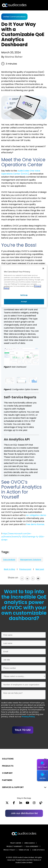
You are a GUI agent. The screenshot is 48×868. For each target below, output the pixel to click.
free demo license (35, 524)
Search (35, 5)
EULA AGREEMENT (32, 846)
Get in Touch (43, 767)
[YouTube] (27, 804)
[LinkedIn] (21, 804)
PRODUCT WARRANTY (15, 846)
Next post (40, 569)
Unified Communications (14, 17)
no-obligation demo (36, 515)
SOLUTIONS (8, 759)
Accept (24, 301)
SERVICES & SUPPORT (13, 787)
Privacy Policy (28, 717)
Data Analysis (9, 560)
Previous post (25, 569)
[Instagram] (34, 804)
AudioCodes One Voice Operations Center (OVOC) (21, 172)
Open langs (39, 5)
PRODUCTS (8, 766)
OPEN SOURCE (30, 843)
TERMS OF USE (24, 850)
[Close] (43, 268)
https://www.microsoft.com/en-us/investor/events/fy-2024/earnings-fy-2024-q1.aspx (23, 537)
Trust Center (16, 843)
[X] (7, 804)
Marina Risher (13, 57)
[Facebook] (14, 804)
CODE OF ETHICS (38, 850)
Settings (24, 295)
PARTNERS (7, 780)
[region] (24, 286)
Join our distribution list (24, 813)
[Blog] (41, 804)
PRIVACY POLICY (9, 850)
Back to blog (9, 569)
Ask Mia (42, 778)
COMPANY (7, 773)
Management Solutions (31, 560)
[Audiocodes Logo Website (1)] (14, 5)
